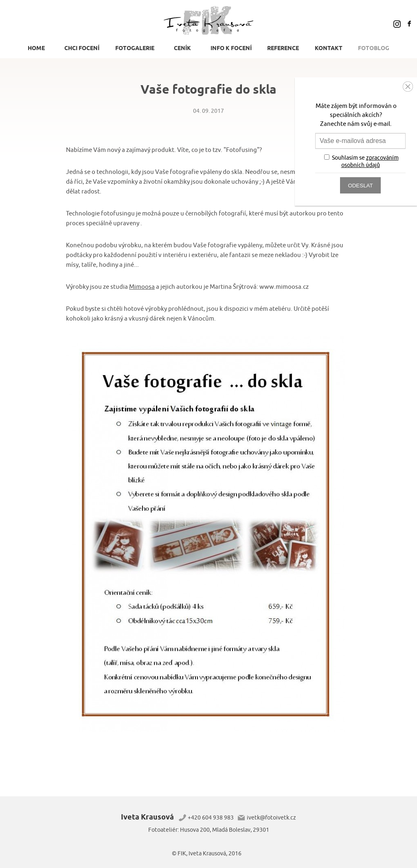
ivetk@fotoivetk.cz (271, 818)
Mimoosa (142, 287)
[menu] (208, 51)
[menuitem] (38, 48)
